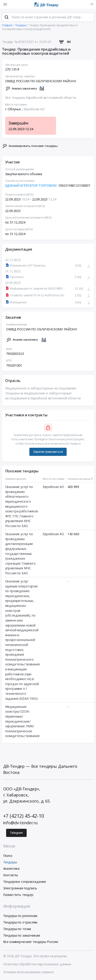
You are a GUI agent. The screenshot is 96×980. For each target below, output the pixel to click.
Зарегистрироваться (48, 452)
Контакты (11, 875)
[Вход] (91, 4)
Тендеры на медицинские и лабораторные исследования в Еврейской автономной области (43, 396)
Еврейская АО (34, 110)
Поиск (8, 856)
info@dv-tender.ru (21, 823)
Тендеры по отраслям (20, 923)
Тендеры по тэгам (17, 929)
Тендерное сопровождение (25, 882)
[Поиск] (7, 18)
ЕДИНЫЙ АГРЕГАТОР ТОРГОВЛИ (31, 186)
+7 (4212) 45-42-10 (24, 816)
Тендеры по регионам (20, 916)
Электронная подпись (20, 889)
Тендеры (10, 863)
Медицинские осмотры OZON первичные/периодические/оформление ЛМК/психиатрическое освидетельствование (22, 722)
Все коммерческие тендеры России (31, 942)
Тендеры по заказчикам (22, 936)
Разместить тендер (18, 895)
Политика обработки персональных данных (37, 965)
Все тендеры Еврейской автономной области (41, 98)
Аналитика (11, 869)
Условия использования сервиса (28, 972)
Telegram (16, 833)
